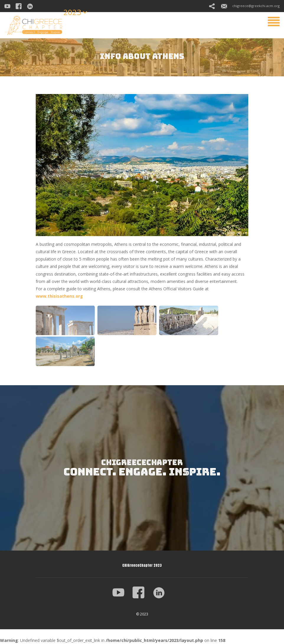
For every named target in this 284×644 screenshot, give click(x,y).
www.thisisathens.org (59, 296)
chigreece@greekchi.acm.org (250, 6)
